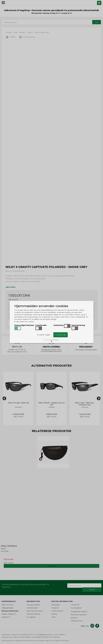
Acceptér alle (61, 335)
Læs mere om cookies (24, 322)
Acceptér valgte (44, 335)
